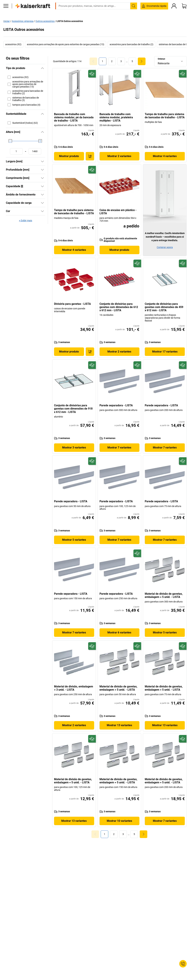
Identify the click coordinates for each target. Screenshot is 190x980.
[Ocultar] (42, 68)
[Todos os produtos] (6, 11)
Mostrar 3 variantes (74, 447)
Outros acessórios (45, 21)
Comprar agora (165, 247)
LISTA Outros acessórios (70, 21)
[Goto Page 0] (93, 61)
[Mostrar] (42, 161)
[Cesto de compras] (184, 11)
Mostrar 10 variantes (119, 821)
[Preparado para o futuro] (92, 74)
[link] (112, 61)
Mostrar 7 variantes (119, 447)
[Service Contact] (183, 964)
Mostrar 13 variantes (119, 725)
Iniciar (7, 21)
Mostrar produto (69, 156)
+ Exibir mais (26, 221)
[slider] (10, 141)
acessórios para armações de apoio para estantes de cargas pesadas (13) (66, 44)
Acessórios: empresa (23, 21)
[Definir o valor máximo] (35, 151)
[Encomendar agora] (90, 156)
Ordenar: (162, 59)
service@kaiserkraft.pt (148, 3)
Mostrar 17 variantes (165, 351)
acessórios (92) (13, 44)
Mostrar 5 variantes (74, 540)
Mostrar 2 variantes (119, 156)
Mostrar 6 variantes (119, 632)
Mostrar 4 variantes (165, 156)
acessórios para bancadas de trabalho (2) (131, 44)
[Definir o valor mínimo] (16, 151)
